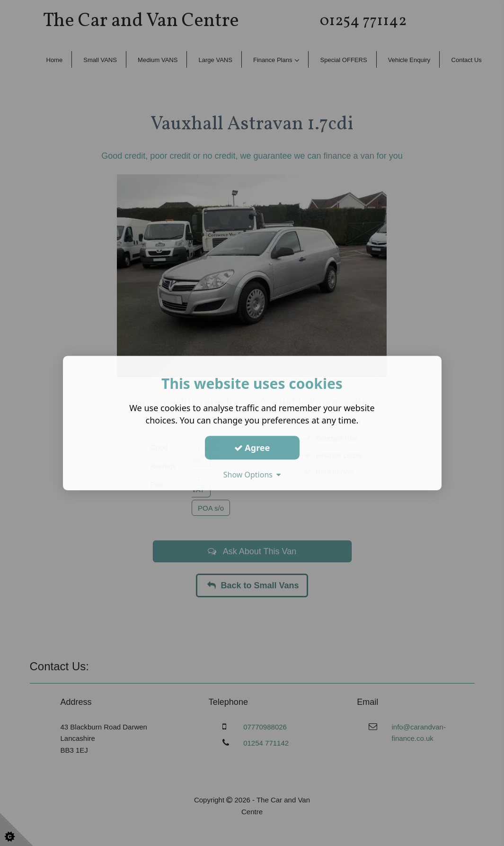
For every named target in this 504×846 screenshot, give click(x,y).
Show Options (252, 475)
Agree (252, 448)
